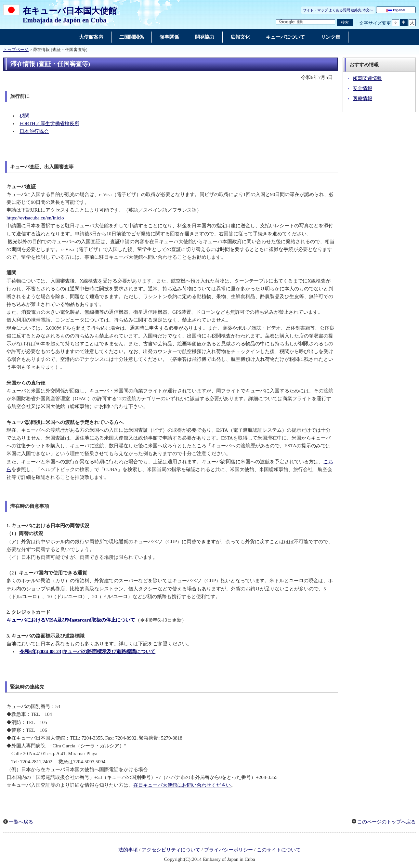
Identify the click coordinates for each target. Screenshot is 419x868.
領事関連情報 (367, 78)
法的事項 (128, 850)
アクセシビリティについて (171, 850)
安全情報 (362, 88)
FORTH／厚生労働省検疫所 (49, 124)
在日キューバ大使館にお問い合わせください (182, 785)
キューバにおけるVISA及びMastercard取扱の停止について (71, 620)
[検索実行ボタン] (345, 23)
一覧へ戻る (21, 822)
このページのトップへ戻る (386, 822)
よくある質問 (339, 10)
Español (396, 10)
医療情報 (362, 99)
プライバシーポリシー (229, 850)
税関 (24, 116)
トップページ (16, 50)
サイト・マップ (315, 10)
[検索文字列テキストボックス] (306, 22)
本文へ (368, 10)
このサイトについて (279, 850)
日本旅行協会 (34, 131)
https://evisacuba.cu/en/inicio (35, 218)
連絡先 (356, 10)
